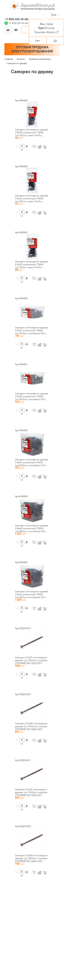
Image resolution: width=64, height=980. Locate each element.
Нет (38, 41)
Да (55, 41)
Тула (53, 15)
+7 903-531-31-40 (16, 19)
